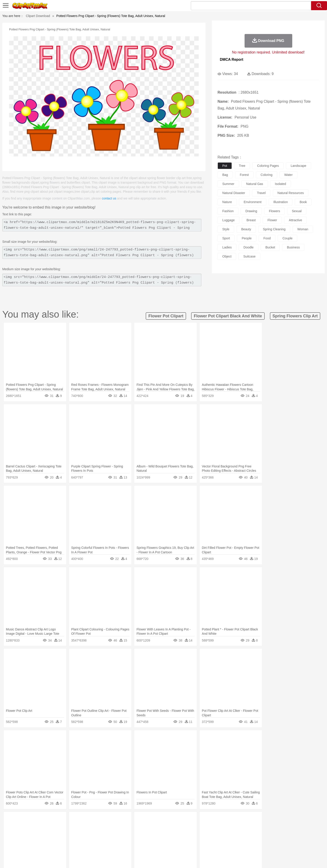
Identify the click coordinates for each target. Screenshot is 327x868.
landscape (299, 166)
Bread (212, 847)
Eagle (132, 827)
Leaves (71, 820)
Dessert (70, 847)
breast (251, 220)
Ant (46, 827)
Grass (146, 820)
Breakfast (47, 847)
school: (35, 840)
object (227, 256)
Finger (224, 833)
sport (226, 238)
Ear (128, 833)
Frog (163, 827)
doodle (248, 247)
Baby (57, 833)
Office (215, 840)
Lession (255, 840)
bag (225, 175)
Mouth (204, 833)
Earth (105, 820)
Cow (105, 827)
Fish (155, 827)
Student (49, 840)
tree (242, 166)
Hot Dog (237, 847)
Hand (234, 833)
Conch (94, 820)
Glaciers (134, 820)
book (303, 202)
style (226, 229)
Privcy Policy (241, 859)
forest (244, 175)
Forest (247, 820)
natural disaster (234, 193)
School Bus (141, 840)
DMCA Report (232, 60)
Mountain (195, 820)
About (213, 859)
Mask (47, 833)
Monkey (209, 827)
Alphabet (227, 840)
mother (88, 833)
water (289, 175)
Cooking (224, 847)
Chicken (94, 827)
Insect (190, 827)
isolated (281, 184)
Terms (225, 859)
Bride (66, 833)
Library (181, 840)
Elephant (144, 827)
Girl (176, 833)
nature (227, 202)
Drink (82, 847)
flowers (274, 211)
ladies (227, 247)
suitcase (249, 256)
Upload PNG (289, 859)
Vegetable (155, 847)
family (77, 833)
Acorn (47, 820)
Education (125, 840)
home (159, 833)
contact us (109, 198)
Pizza (191, 847)
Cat (84, 827)
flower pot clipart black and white (228, 316)
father (193, 833)
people (247, 238)
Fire (113, 820)
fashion (228, 211)
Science (193, 840)
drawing (251, 211)
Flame (123, 820)
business (293, 247)
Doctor (119, 833)
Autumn (59, 820)
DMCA (271, 859)
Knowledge (167, 840)
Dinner (181, 847)
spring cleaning (274, 229)
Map (154, 840)
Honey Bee (176, 827)
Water (208, 820)
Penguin (241, 827)
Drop (237, 820)
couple (287, 238)
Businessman (104, 833)
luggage (229, 220)
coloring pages (268, 166)
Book (73, 840)
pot (225, 166)
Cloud (227, 820)
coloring (267, 175)
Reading (100, 840)
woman (303, 229)
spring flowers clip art (295, 316)
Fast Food (94, 847)
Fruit (106, 847)
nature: (35, 819)
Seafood (141, 847)
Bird (63, 827)
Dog (113, 827)
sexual (297, 211)
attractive (295, 220)
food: (34, 847)
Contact (258, 859)
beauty (246, 229)
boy (184, 833)
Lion (199, 827)
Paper (204, 840)
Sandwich (127, 847)
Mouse (221, 827)
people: (35, 833)
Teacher (62, 840)
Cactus (83, 820)
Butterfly (74, 827)
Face (214, 833)
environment (253, 202)
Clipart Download (38, 16)
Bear (54, 827)
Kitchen (169, 847)
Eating (202, 847)
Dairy (59, 847)
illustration (281, 202)
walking (148, 833)
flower (272, 220)
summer (228, 184)
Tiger (252, 827)
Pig (231, 827)
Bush (217, 820)
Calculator (242, 840)
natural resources (291, 193)
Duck (122, 827)
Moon (171, 820)
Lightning (159, 820)
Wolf (272, 827)
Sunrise (182, 820)
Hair (168, 833)
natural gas (255, 184)
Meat (115, 847)
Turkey (262, 827)
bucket (270, 247)
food (267, 238)
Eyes (137, 833)
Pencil (112, 840)
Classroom (85, 840)
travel (261, 193)
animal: (35, 826)
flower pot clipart (166, 316)
